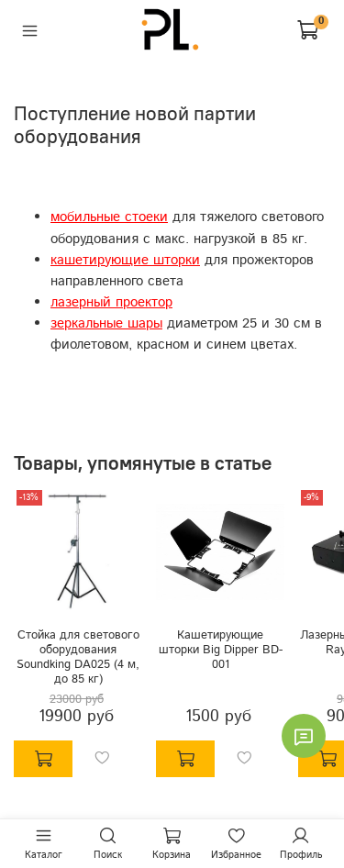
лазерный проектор (111, 303)
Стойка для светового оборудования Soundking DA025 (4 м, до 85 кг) (78, 657)
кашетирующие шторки (125, 261)
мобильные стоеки (109, 217)
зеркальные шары (106, 324)
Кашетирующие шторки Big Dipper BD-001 (221, 649)
